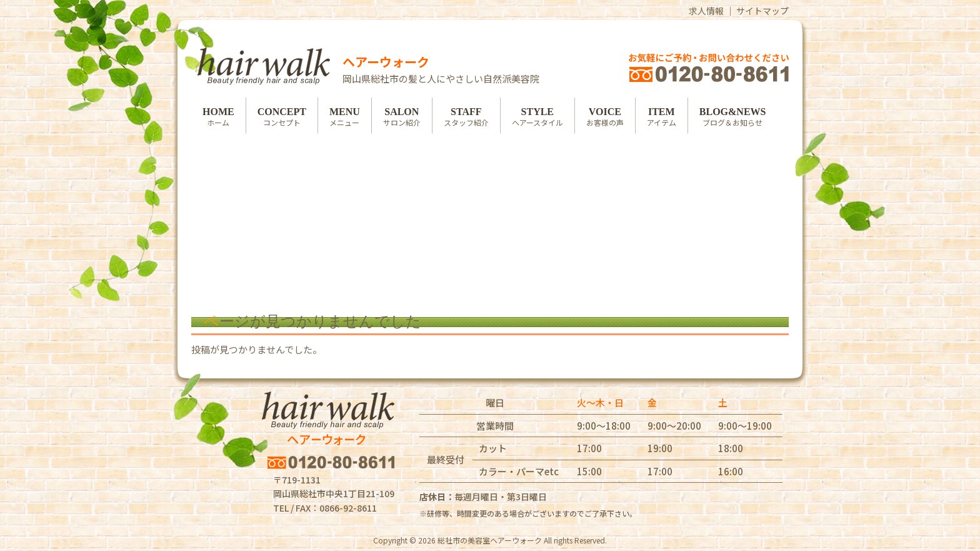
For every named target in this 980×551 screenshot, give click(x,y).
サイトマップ (762, 11)
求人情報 (706, 11)
